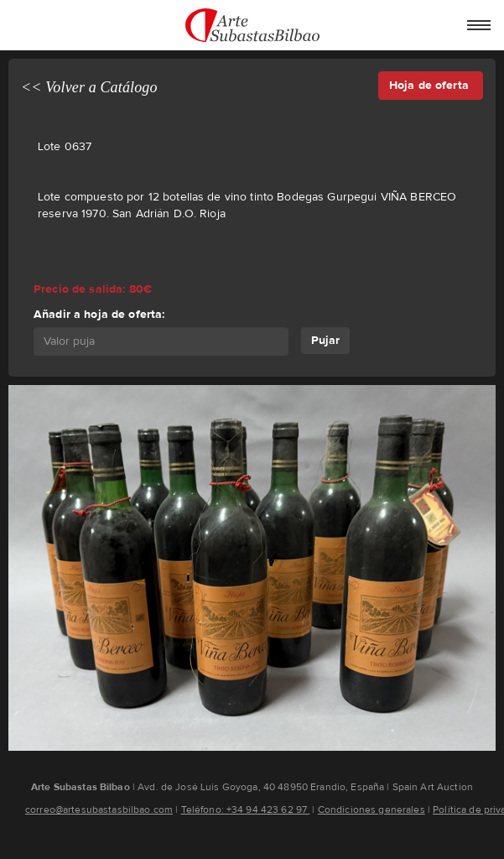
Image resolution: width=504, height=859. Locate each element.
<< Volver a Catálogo (89, 87)
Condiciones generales (372, 810)
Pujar (325, 340)
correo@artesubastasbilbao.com (99, 810)
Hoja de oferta (431, 85)
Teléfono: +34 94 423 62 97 (246, 810)
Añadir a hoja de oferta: (99, 314)
